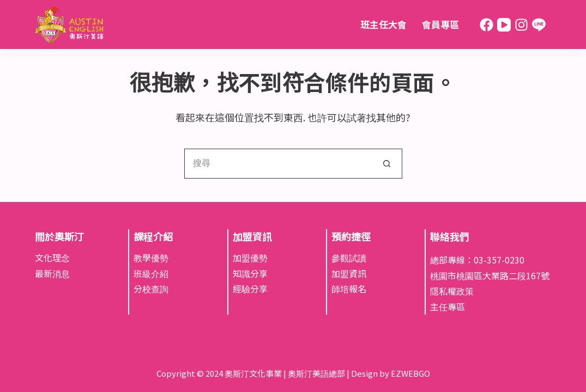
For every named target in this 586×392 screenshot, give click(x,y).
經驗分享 (250, 289)
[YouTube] (504, 25)
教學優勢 (151, 258)
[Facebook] (487, 25)
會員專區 (440, 24)
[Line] (539, 25)
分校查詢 (151, 289)
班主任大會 (383, 24)
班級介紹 (151, 273)
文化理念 (52, 258)
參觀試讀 (349, 258)
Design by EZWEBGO (391, 373)
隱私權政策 (452, 291)
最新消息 (52, 273)
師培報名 (349, 289)
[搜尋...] (278, 164)
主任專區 (448, 307)
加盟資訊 (349, 273)
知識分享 (250, 273)
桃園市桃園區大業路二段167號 (490, 275)
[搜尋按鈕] (387, 164)
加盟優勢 (250, 258)
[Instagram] (521, 25)
